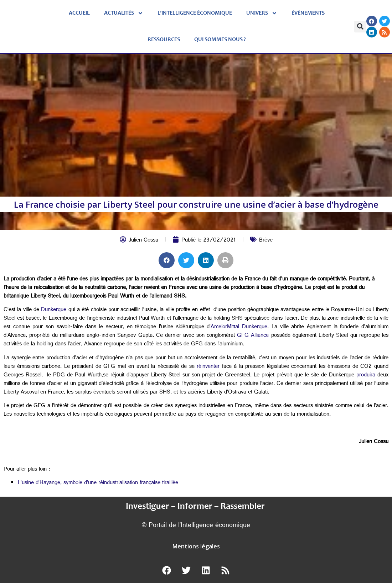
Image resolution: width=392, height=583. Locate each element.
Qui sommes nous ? (220, 40)
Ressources (164, 40)
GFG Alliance (253, 336)
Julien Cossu (143, 241)
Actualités (124, 13)
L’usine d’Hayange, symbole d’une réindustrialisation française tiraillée (98, 483)
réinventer (208, 367)
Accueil (79, 13)
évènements (308, 13)
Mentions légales (196, 546)
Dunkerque (54, 310)
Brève (266, 241)
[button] (360, 27)
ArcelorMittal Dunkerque (239, 327)
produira (366, 376)
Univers (262, 13)
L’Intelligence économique (195, 13)
